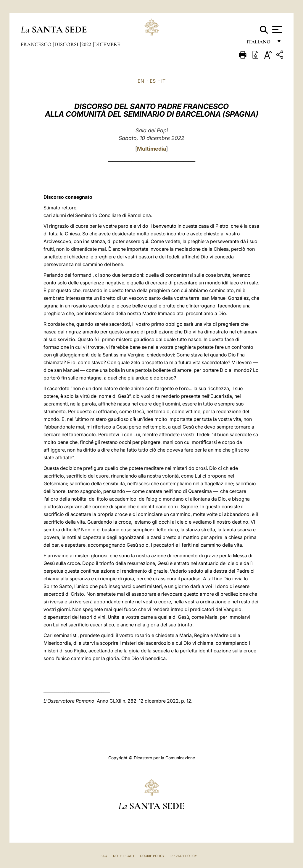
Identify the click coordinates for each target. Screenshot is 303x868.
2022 (87, 44)
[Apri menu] (277, 30)
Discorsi (67, 44)
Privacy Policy (184, 856)
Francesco (37, 44)
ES (153, 81)
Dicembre (107, 44)
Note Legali (124, 856)
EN (141, 81)
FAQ (104, 856)
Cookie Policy (152, 856)
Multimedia (151, 149)
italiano (260, 44)
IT (163, 81)
